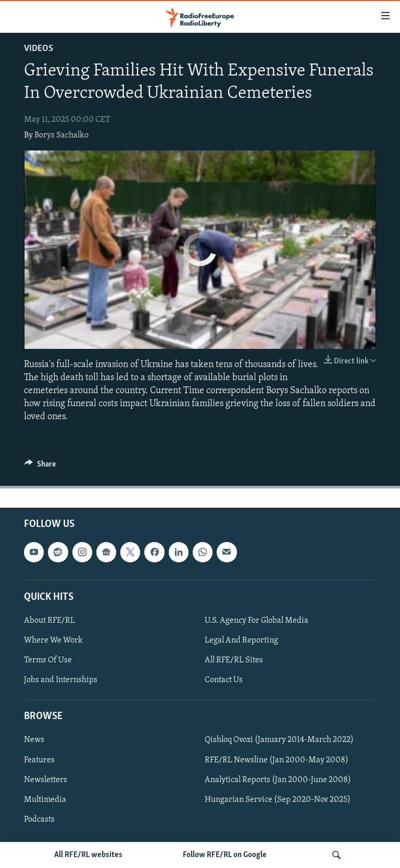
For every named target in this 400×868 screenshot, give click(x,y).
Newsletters (46, 779)
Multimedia (45, 799)
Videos (39, 49)
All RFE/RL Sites (234, 660)
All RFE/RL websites (88, 855)
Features (39, 760)
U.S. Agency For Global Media (257, 621)
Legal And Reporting (241, 640)
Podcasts (39, 819)
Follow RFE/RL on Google (225, 855)
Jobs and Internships (61, 680)
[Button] (40, 467)
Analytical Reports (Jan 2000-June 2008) (278, 779)
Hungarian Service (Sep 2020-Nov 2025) (278, 799)
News (34, 740)
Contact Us (224, 680)
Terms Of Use (48, 660)
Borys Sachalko (61, 135)
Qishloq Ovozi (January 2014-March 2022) (279, 740)
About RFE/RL (49, 621)
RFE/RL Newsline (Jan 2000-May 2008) (277, 760)
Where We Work (53, 640)
